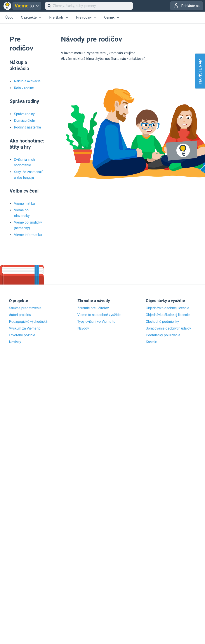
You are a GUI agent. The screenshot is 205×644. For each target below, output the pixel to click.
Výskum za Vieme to (25, 328)
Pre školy (56, 17)
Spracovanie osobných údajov (168, 328)
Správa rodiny (24, 114)
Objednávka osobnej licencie (168, 308)
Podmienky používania (163, 335)
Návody (83, 328)
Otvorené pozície (22, 335)
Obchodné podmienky (162, 322)
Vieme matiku (24, 204)
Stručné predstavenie (25, 308)
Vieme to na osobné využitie (99, 315)
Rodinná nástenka (27, 127)
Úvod (9, 17)
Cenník (109, 17)
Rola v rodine (24, 88)
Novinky (15, 342)
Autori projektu (20, 315)
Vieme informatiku (28, 235)
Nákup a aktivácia (27, 81)
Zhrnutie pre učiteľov (93, 308)
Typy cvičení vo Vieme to (96, 322)
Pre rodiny (84, 17)
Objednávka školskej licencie (168, 315)
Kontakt (152, 342)
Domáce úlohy (25, 121)
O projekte (29, 17)
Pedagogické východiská (28, 322)
